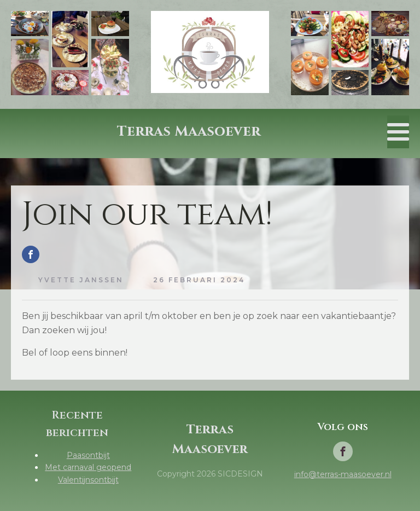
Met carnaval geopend (88, 467)
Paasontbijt (88, 455)
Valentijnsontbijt (88, 480)
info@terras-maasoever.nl (343, 474)
